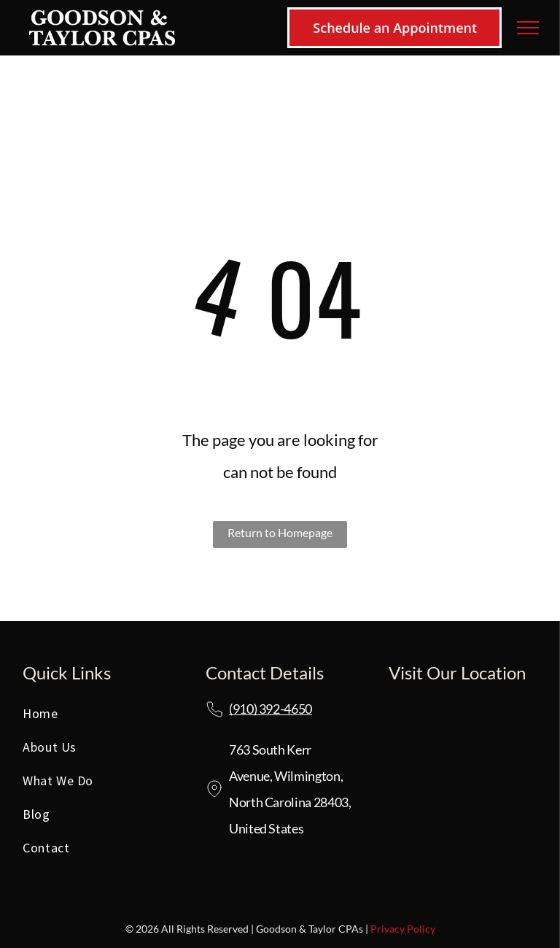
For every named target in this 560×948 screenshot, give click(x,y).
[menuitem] (97, 717)
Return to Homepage (280, 532)
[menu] (528, 28)
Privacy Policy (403, 929)
